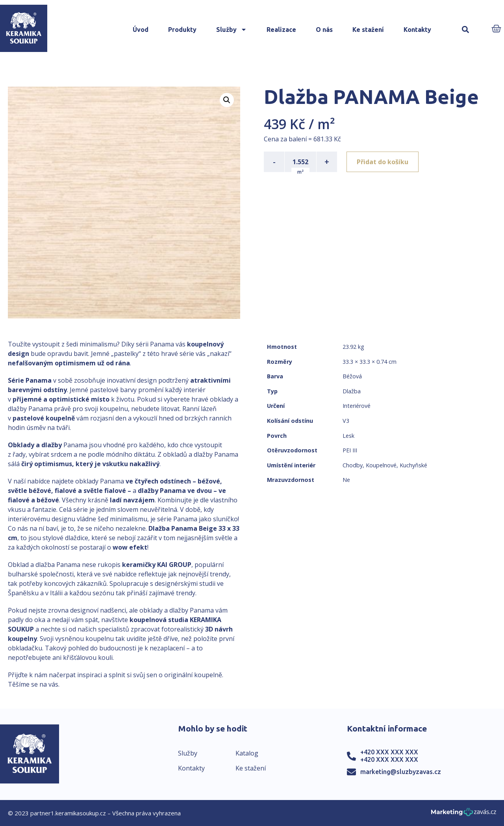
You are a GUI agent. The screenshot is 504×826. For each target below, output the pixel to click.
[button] (465, 30)
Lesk (348, 436)
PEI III (350, 450)
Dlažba (352, 391)
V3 (346, 421)
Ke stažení (368, 30)
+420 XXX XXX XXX (389, 752)
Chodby (353, 465)
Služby (232, 30)
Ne (346, 480)
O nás (324, 30)
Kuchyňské (413, 465)
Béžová (352, 376)
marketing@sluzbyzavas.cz (401, 772)
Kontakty (417, 30)
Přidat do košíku (383, 162)
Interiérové (357, 406)
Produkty (182, 30)
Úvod (141, 30)
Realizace (281, 30)
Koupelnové (381, 465)
